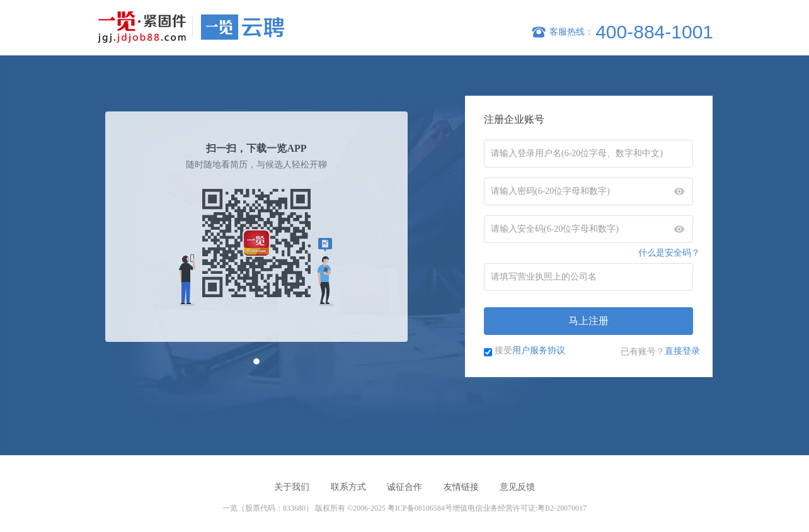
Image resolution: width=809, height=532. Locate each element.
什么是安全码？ (669, 252)
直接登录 (682, 351)
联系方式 (348, 487)
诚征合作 (404, 487)
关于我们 (292, 487)
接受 (530, 350)
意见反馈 (517, 487)
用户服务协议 (539, 350)
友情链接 (461, 487)
